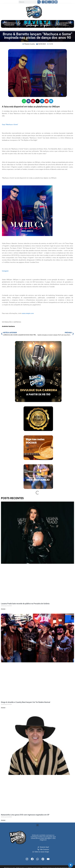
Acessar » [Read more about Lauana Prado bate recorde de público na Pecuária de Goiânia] (3, 609)
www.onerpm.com (28, 313)
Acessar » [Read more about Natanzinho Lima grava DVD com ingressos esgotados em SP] (3, 820)
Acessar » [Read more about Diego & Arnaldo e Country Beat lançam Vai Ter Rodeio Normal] (3, 708)
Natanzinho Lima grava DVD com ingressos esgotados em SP (25, 815)
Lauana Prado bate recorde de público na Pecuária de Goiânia (25, 604)
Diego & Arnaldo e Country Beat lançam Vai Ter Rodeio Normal (26, 702)
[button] (24, 101)
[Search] (39, 2)
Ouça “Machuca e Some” (10, 125)
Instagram (5, 271)
